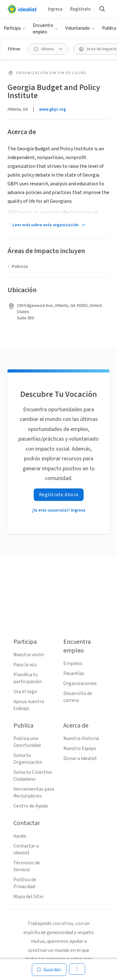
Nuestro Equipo (80, 748)
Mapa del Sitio (28, 897)
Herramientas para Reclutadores (34, 792)
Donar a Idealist (80, 758)
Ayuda (20, 836)
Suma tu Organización (28, 759)
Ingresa (55, 9)
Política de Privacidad (25, 883)
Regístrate (80, 9)
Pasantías (74, 673)
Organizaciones (80, 683)
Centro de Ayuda (31, 806)
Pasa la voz (25, 665)
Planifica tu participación (28, 678)
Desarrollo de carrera (78, 697)
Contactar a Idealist (26, 849)
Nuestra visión (29, 655)
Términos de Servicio (27, 866)
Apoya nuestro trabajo (29, 705)
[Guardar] (49, 970)
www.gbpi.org (52, 109)
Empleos (73, 663)
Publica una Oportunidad (27, 742)
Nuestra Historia (81, 738)
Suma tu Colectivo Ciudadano (33, 776)
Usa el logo (25, 692)
